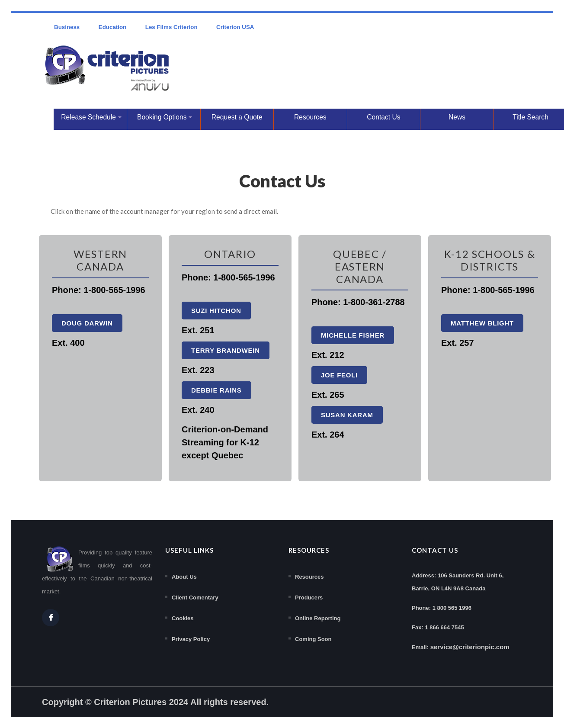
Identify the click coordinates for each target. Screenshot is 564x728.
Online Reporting (318, 618)
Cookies (183, 618)
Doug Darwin (87, 323)
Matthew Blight (482, 323)
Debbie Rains (216, 390)
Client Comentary (195, 598)
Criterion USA (235, 27)
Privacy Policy (191, 639)
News (457, 117)
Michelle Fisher (353, 335)
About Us (184, 577)
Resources (310, 117)
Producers (309, 598)
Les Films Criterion (171, 27)
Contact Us (383, 117)
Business (67, 27)
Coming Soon (313, 639)
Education (112, 27)
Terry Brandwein (226, 350)
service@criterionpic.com (470, 647)
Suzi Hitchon (216, 311)
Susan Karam (347, 415)
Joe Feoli (339, 375)
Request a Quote (237, 117)
